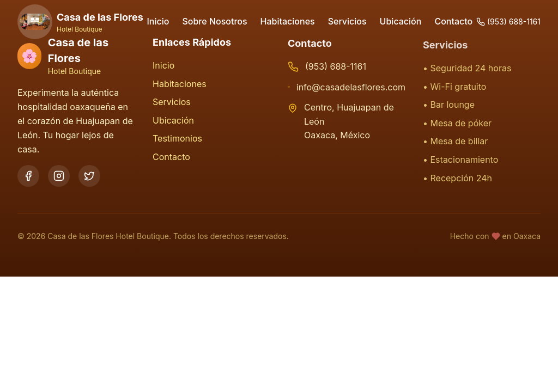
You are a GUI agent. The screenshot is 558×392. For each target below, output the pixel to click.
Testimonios (177, 139)
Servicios (347, 21)
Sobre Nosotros (214, 21)
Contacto (453, 21)
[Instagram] (59, 176)
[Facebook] (28, 176)
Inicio (158, 21)
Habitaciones (288, 21)
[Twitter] (89, 176)
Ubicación (401, 21)
